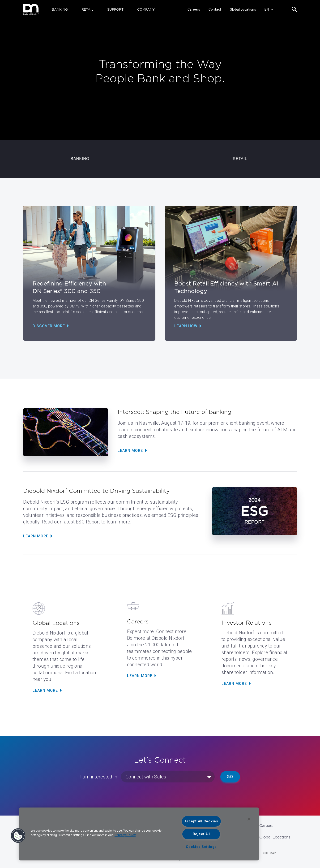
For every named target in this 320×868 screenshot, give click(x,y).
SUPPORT (115, 9)
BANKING (60, 9)
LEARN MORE (45, 690)
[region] (139, 834)
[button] (18, 836)
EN (267, 9)
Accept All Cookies (201, 821)
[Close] (249, 819)
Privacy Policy (125, 835)
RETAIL (87, 9)
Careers (194, 9)
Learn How (186, 326)
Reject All (201, 834)
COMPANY (146, 9)
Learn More (130, 451)
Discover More (49, 326)
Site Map (269, 853)
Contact (215, 9)
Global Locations (243, 9)
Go (230, 777)
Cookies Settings (201, 847)
